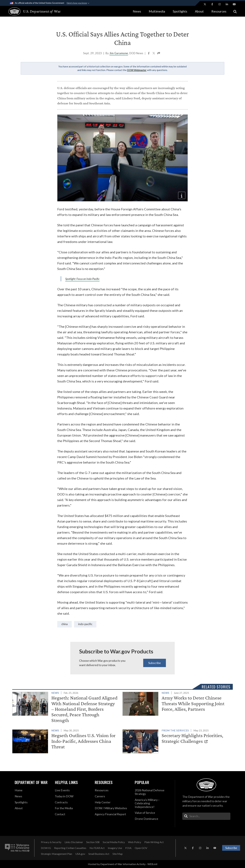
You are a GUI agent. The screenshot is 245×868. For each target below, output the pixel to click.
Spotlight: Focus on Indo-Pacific (82, 279)
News (137, 11)
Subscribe (155, 663)
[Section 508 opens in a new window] (93, 842)
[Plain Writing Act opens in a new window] (154, 842)
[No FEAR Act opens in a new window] (97, 848)
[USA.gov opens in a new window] (80, 854)
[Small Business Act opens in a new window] (99, 854)
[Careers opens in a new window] (112, 796)
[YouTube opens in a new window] (234, 4)
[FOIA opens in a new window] (128, 848)
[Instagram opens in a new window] (220, 4)
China (65, 624)
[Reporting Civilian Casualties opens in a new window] (70, 848)
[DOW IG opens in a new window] (46, 848)
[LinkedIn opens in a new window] (227, 4)
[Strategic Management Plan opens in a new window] (57, 854)
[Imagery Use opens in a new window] (115, 848)
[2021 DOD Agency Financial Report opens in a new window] (112, 814)
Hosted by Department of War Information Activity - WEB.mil (123, 864)
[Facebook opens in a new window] (212, 4)
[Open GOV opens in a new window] (141, 848)
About (199, 11)
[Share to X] (154, 54)
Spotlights (180, 11)
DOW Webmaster (137, 70)
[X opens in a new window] (205, 4)
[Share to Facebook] (149, 54)
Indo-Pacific (85, 624)
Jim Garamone (119, 53)
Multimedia (157, 11)
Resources (219, 11)
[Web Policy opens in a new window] (135, 842)
